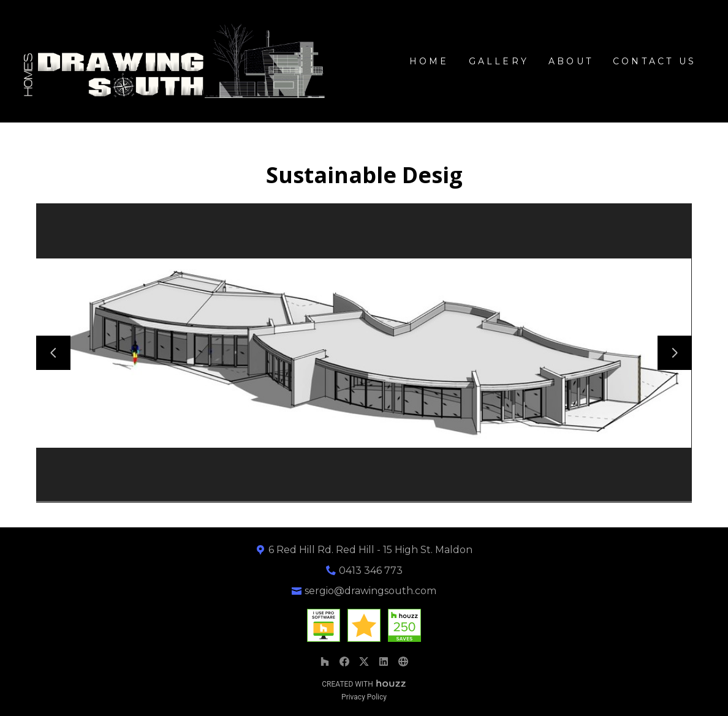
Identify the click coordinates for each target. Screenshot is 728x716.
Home (429, 61)
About (571, 61)
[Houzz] (325, 661)
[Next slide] (675, 353)
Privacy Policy (364, 697)
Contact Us (654, 61)
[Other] (403, 661)
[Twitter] (364, 661)
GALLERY (499, 61)
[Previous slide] (53, 353)
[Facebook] (344, 661)
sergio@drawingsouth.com (370, 591)
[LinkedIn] (384, 661)
